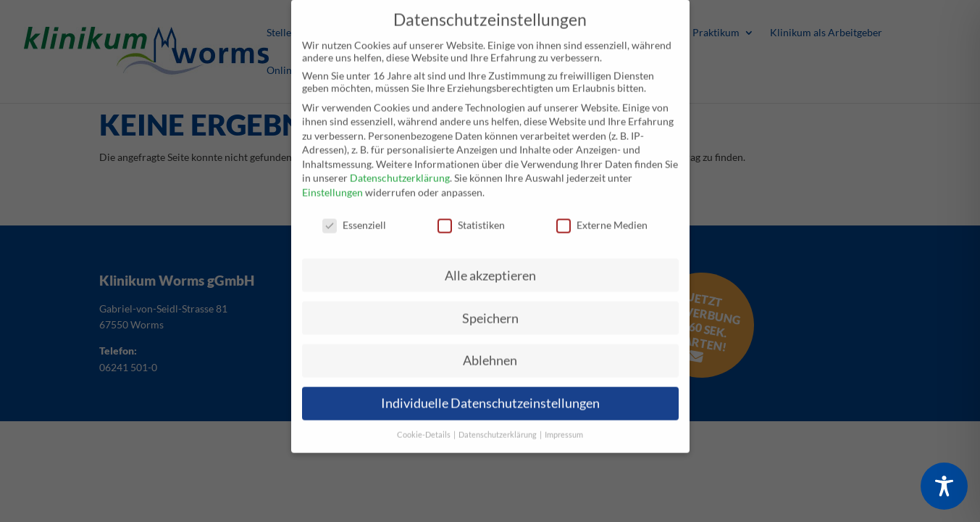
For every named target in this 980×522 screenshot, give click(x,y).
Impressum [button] (564, 426)
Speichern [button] (490, 309)
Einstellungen (332, 183)
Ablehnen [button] (490, 352)
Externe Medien (602, 216)
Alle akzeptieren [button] (490, 266)
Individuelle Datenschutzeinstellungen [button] (490, 395)
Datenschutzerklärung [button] (498, 426)
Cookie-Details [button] (424, 426)
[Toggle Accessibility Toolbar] (944, 486)
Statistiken (471, 216)
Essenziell (354, 216)
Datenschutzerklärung (400, 169)
